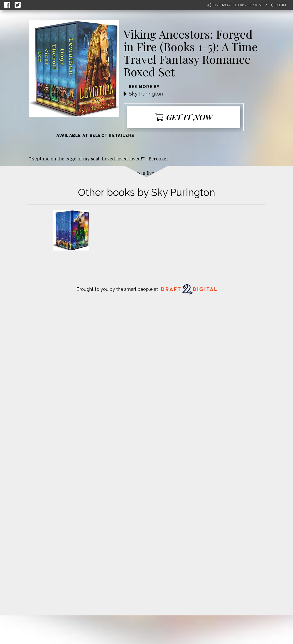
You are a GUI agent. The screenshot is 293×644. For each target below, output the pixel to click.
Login (278, 5)
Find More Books (226, 5)
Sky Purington (146, 94)
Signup (258, 5)
